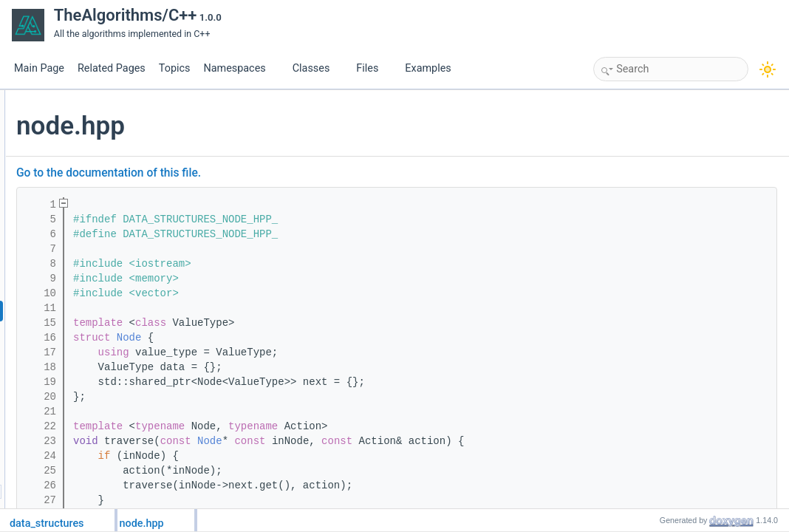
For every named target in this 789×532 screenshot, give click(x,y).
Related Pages (112, 68)
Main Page (39, 68)
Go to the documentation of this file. (284, 173)
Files (373, 68)
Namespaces (240, 68)
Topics (175, 68)
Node (305, 338)
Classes (317, 68)
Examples (428, 68)
